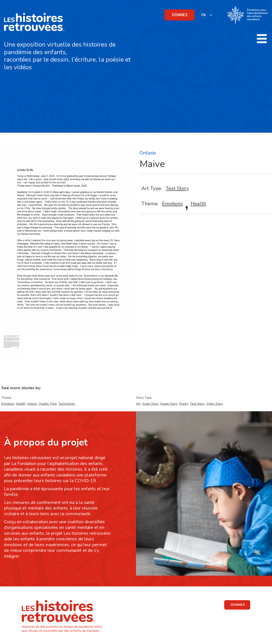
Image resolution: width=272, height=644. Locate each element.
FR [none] (204, 15)
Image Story (169, 404)
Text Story (177, 188)
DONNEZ (180, 15)
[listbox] (207, 15)
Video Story (215, 404)
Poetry (184, 404)
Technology (67, 404)
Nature (32, 404)
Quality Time (48, 404)
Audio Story (150, 404)
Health (198, 204)
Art (138, 404)
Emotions (172, 204)
